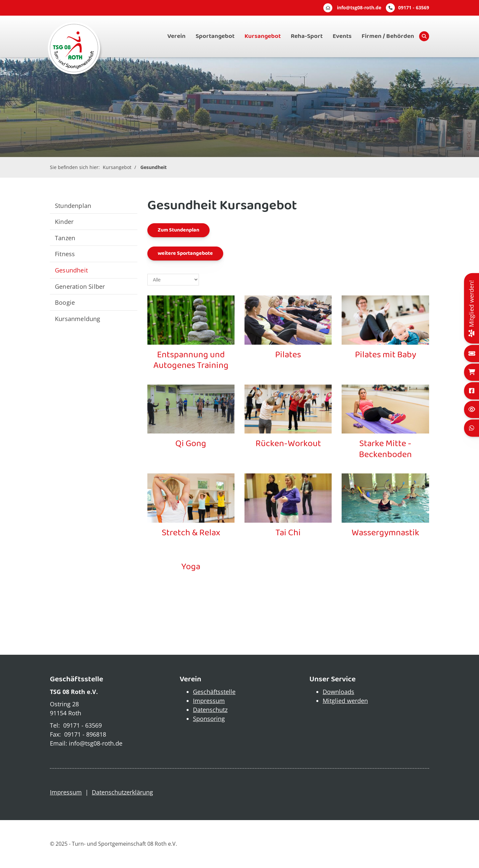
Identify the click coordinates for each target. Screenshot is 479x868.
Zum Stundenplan (178, 230)
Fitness (65, 254)
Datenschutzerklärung (122, 792)
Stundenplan (73, 205)
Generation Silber (80, 286)
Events (342, 36)
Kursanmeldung (78, 319)
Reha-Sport (307, 36)
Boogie (65, 302)
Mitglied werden (345, 701)
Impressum (209, 701)
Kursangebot (263, 36)
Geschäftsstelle (214, 692)
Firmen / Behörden (388, 36)
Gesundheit (154, 167)
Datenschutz (210, 710)
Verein (176, 36)
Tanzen (65, 238)
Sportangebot (215, 36)
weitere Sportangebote (185, 253)
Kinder (64, 221)
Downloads (338, 692)
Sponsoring (209, 719)
